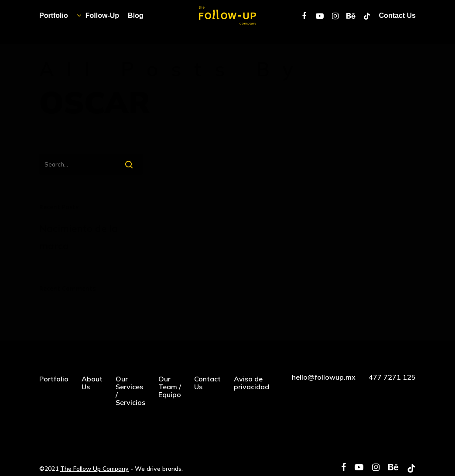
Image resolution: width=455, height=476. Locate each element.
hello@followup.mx (324, 377)
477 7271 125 (392, 377)
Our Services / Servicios (130, 391)
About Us (92, 383)
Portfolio (54, 379)
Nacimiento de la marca (79, 237)
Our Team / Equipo (170, 387)
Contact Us (207, 383)
